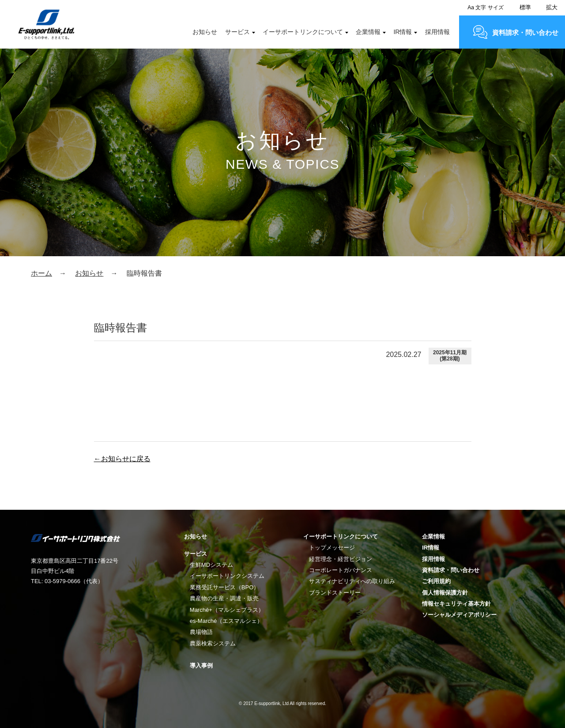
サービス (237, 32)
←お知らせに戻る (122, 459)
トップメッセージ (332, 548)
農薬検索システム (213, 643)
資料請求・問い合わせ (525, 32)
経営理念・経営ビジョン (341, 559)
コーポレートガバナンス (341, 570)
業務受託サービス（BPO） (224, 587)
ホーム (41, 273)
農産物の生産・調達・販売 (224, 598)
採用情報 (437, 32)
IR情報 (403, 32)
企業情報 (368, 32)
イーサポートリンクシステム (227, 576)
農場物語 (201, 632)
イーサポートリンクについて (303, 32)
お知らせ (205, 32)
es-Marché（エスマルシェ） (226, 621)
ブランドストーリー (335, 593)
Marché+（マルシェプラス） (227, 610)
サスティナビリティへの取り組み (352, 581)
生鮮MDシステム (211, 565)
